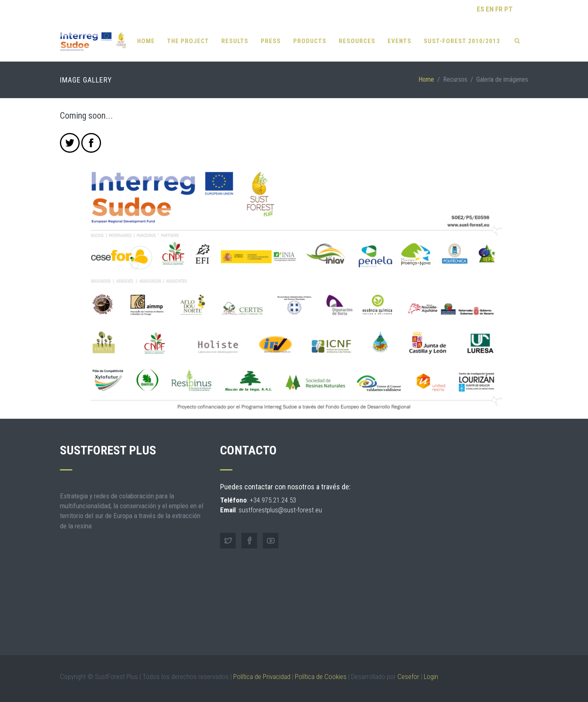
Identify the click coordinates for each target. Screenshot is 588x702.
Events (400, 41)
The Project (188, 41)
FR (499, 9)
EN (490, 9)
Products (310, 41)
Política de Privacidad (262, 677)
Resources (357, 41)
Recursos (455, 79)
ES (480, 9)
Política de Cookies (321, 677)
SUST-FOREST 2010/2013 (462, 41)
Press (271, 41)
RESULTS (235, 41)
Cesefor (408, 677)
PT (508, 9)
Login (431, 677)
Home (146, 41)
